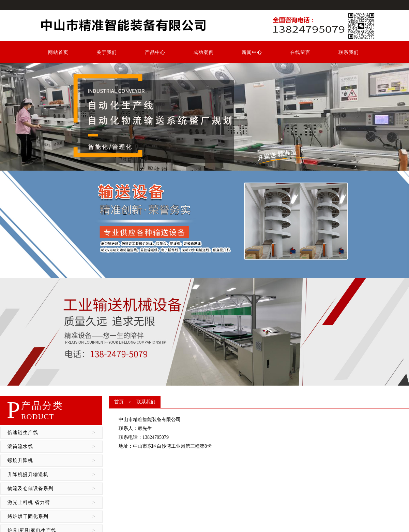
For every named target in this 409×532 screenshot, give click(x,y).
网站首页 (58, 52)
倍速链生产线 (51, 433)
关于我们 (107, 52)
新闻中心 (252, 52)
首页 (119, 402)
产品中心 (155, 52)
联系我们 (349, 52)
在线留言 (300, 52)
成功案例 (203, 52)
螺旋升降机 (51, 461)
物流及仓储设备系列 (51, 489)
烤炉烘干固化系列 (51, 517)
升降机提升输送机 (51, 475)
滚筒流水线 (51, 447)
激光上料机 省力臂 (51, 503)
